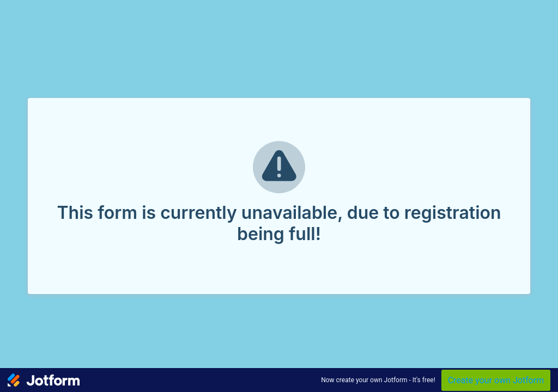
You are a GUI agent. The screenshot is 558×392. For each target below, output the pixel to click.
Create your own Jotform (496, 380)
